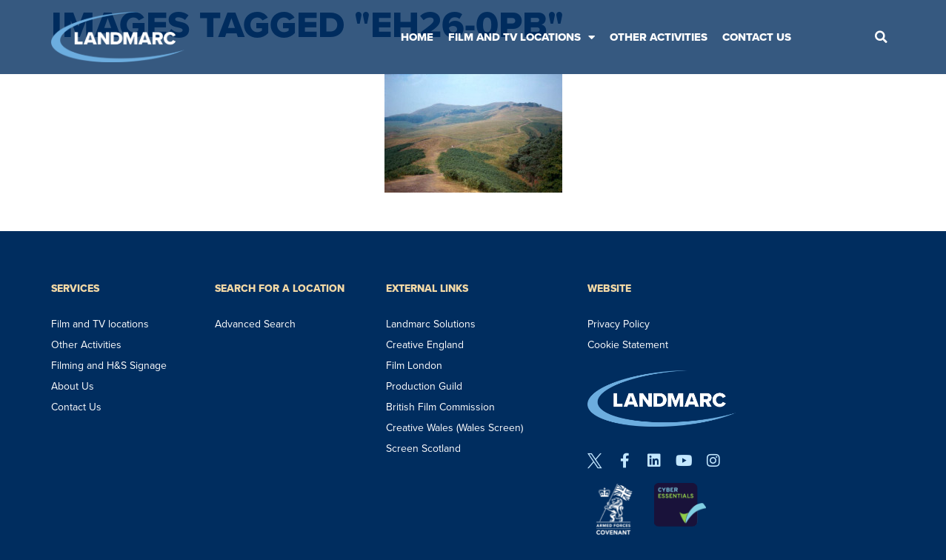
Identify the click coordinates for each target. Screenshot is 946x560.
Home (417, 37)
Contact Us (757, 37)
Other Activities (659, 37)
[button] (881, 37)
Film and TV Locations (522, 37)
